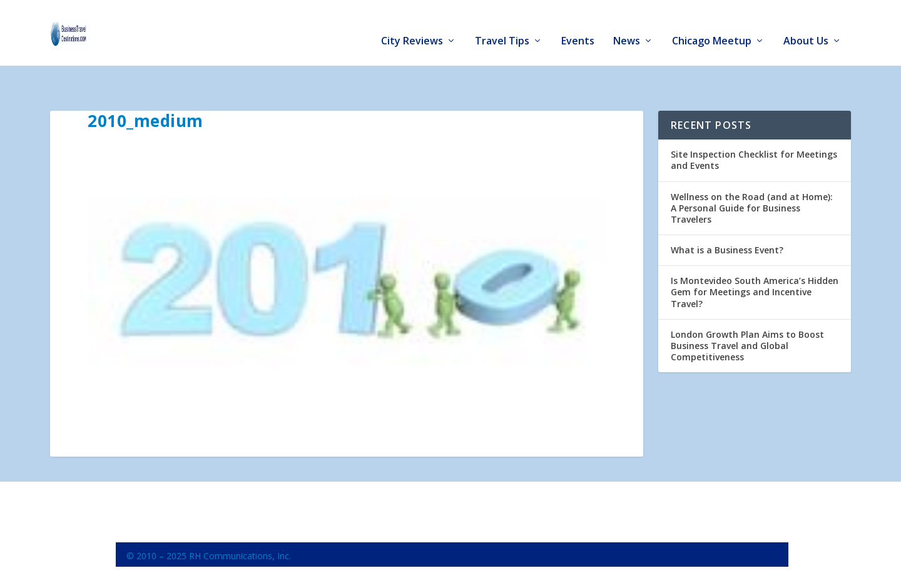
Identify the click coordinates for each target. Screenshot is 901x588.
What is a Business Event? (727, 214)
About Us (806, 26)
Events (578, 26)
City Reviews (412, 26)
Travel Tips (502, 26)
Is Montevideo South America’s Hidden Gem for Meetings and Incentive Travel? (755, 256)
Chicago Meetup (712, 26)
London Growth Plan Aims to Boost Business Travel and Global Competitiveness (747, 310)
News (627, 26)
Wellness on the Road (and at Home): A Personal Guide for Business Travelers (752, 172)
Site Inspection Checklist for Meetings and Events (754, 124)
